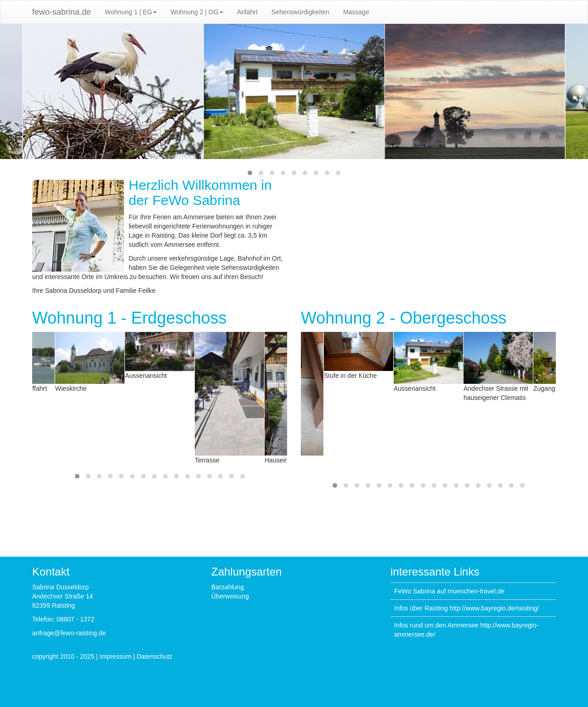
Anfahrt (247, 12)
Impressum (116, 656)
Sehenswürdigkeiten (300, 12)
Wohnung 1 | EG (131, 12)
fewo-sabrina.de (62, 12)
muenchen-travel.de (476, 591)
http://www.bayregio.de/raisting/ (495, 608)
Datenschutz (155, 656)
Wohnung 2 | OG (197, 12)
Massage (356, 12)
